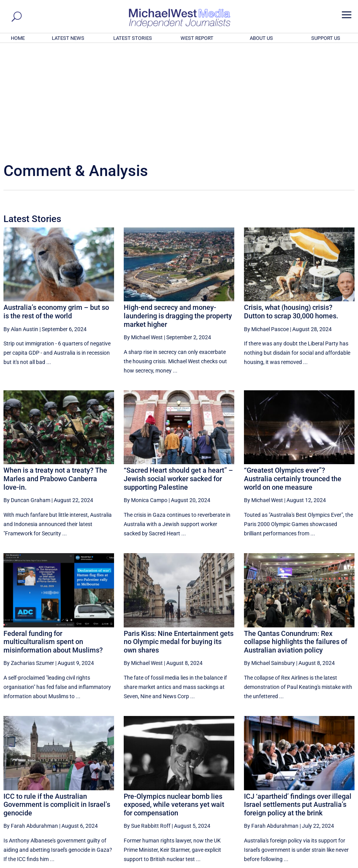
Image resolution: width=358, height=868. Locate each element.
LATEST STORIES (133, 38)
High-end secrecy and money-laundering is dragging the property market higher (178, 210)
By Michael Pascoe (266, 224)
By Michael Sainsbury (269, 558)
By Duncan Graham (27, 395)
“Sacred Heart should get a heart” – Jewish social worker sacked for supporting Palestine (178, 373)
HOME (18, 38)
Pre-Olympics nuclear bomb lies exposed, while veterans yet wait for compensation (174, 699)
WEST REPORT (197, 38)
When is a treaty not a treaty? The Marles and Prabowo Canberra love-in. (55, 373)
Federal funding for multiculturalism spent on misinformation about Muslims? (53, 537)
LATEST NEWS (68, 38)
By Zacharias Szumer (29, 558)
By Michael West (143, 232)
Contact (318, 863)
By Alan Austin (21, 224)
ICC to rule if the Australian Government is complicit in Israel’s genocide (57, 699)
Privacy (340, 863)
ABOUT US (261, 38)
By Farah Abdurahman (31, 721)
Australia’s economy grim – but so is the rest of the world (56, 206)
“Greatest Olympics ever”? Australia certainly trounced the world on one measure (293, 373)
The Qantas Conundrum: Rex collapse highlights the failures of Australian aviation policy (296, 537)
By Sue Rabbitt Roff (147, 721)
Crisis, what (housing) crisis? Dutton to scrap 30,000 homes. (291, 206)
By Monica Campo (146, 395)
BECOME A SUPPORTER (320, 819)
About (298, 863)
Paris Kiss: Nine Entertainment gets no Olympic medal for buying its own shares (179, 537)
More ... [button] (333, 790)
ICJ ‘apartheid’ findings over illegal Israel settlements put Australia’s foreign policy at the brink (298, 699)
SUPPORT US (326, 38)
